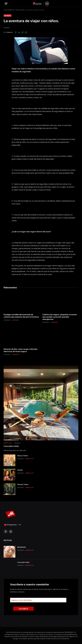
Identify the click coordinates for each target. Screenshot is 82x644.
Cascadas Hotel (11, 446)
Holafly (20, 470)
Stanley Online (23, 484)
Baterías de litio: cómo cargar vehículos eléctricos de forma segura (21, 350)
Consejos (8, 16)
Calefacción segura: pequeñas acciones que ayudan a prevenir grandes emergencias (60, 317)
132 (19, 525)
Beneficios (8, 443)
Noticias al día (20, 10)
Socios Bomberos (9, 10)
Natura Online (23, 456)
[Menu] (6, 4)
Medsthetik (22, 547)
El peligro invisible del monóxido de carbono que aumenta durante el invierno (21, 316)
